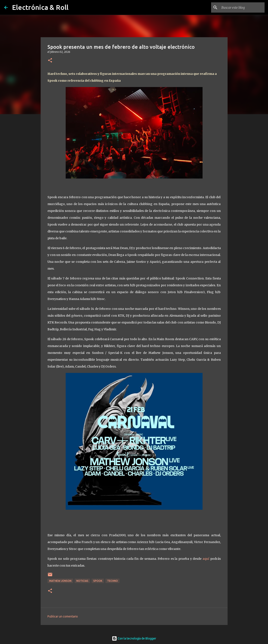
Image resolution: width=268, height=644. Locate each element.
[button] (50, 61)
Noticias (82, 581)
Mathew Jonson (60, 581)
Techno (113, 581)
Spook (98, 581)
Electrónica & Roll (40, 7)
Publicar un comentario (63, 616)
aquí (206, 559)
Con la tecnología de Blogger (134, 638)
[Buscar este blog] (242, 7)
